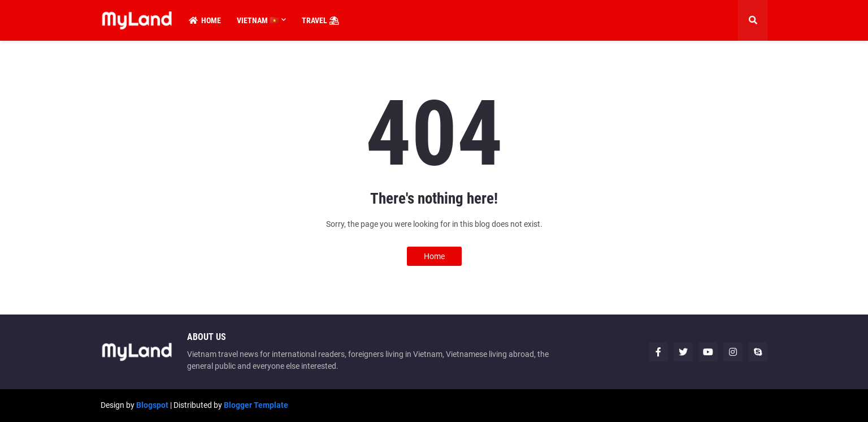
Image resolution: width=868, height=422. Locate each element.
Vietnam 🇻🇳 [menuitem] (258, 20)
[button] (753, 20)
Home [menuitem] (205, 20)
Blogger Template (256, 405)
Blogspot (152, 405)
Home (434, 256)
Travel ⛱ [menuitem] (320, 20)
